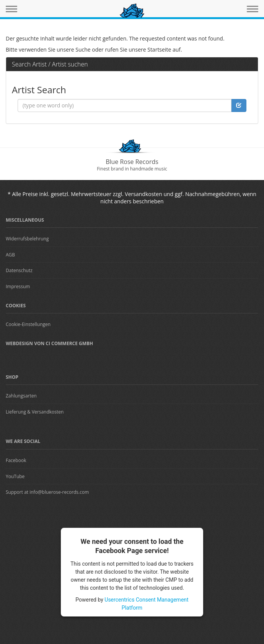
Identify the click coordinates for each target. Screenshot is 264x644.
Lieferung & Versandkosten (35, 412)
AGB (10, 255)
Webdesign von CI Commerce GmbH (49, 343)
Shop (12, 377)
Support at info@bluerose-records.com (47, 492)
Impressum (18, 286)
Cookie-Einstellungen (28, 324)
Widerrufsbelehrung (27, 239)
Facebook (16, 460)
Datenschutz (19, 270)
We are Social (23, 441)
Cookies (16, 306)
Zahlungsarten (21, 396)
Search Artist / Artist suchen (50, 64)
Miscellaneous (25, 220)
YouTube (15, 476)
